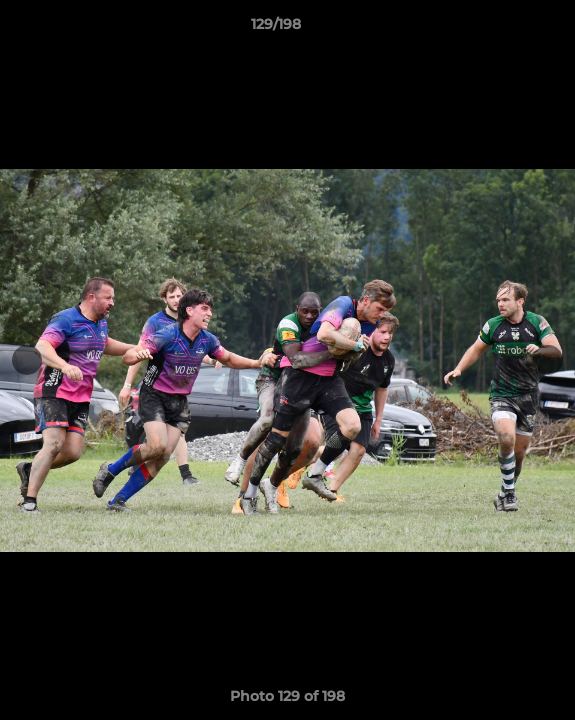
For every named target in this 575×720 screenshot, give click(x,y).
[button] (503, 29)
